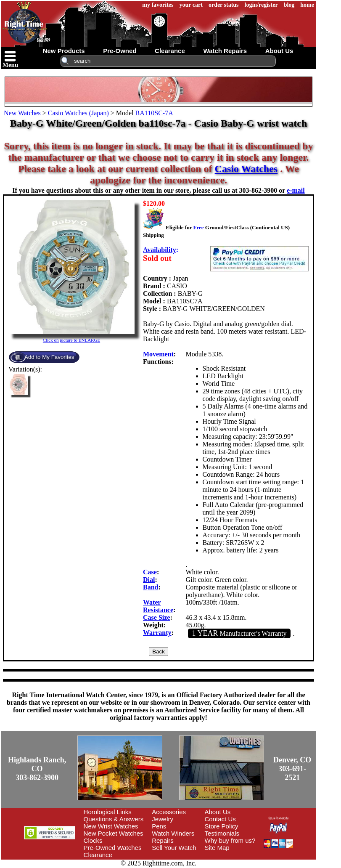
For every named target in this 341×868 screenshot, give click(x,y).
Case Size (156, 617)
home (307, 5)
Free (198, 227)
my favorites (158, 5)
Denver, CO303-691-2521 (292, 769)
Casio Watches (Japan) (78, 113)
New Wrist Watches (111, 826)
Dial (149, 580)
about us (279, 51)
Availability (160, 250)
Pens (159, 826)
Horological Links (108, 812)
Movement (158, 354)
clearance (170, 51)
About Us (218, 812)
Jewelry (163, 819)
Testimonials (222, 833)
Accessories (169, 812)
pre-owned (120, 51)
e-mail (296, 190)
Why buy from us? (230, 840)
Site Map (217, 848)
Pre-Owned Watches (113, 848)
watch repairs (225, 51)
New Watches (22, 113)
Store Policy (222, 826)
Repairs (163, 840)
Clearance (98, 855)
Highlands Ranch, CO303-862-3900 (37, 769)
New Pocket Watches (114, 833)
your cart (191, 5)
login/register (261, 5)
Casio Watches (246, 169)
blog (289, 5)
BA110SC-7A (154, 113)
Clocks (93, 840)
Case (150, 572)
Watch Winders (173, 833)
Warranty (157, 633)
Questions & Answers (114, 819)
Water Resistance (158, 606)
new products (64, 51)
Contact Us (220, 819)
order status (224, 5)
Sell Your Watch (174, 848)
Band (151, 587)
